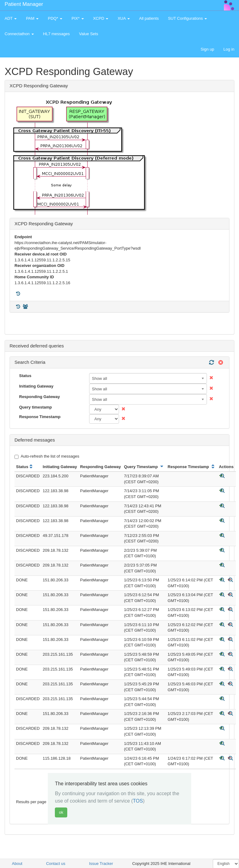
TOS (138, 801)
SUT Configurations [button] (188, 18)
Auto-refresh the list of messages (47, 456)
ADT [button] (11, 18)
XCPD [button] (101, 18)
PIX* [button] (78, 18)
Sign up (207, 49)
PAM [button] (32, 18)
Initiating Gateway (36, 386)
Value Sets (89, 34)
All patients (149, 18)
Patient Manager (24, 4)
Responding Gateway (39, 397)
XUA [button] (124, 18)
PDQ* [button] (55, 18)
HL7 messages (57, 34)
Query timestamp (35, 407)
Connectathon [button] (19, 34)
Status (25, 376)
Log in (229, 49)
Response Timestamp (40, 417)
